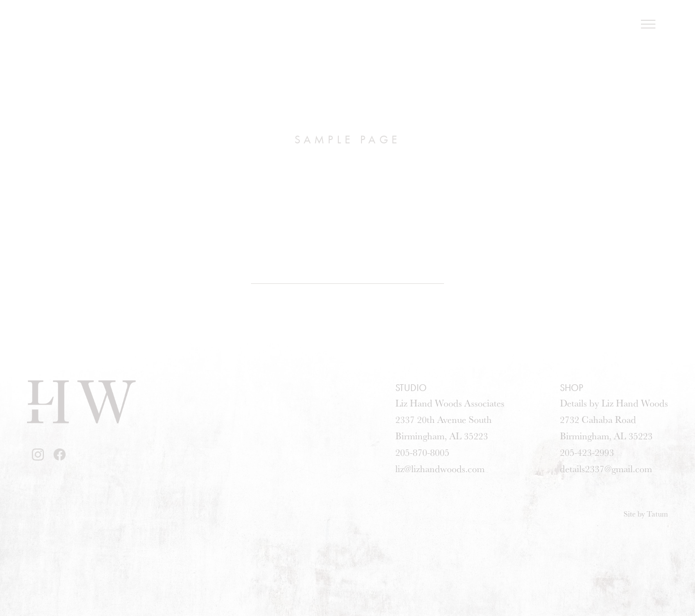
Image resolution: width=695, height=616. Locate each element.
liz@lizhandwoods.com (440, 469)
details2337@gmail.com (606, 469)
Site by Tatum (646, 514)
